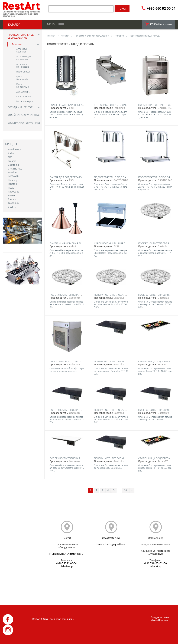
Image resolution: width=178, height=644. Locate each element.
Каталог (65, 36)
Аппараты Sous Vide (22, 50)
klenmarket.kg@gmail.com (111, 544)
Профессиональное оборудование (21, 36)
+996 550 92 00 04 (161, 8)
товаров (158, 24)
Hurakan (13, 172)
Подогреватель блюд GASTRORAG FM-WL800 (122, 177)
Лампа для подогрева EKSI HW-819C (72, 177)
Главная (51, 36)
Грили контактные (23, 85)
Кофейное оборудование (24, 115)
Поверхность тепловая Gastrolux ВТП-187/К (123, 361)
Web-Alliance (159, 620)
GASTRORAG (15, 169)
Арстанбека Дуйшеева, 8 (159, 552)
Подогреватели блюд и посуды (145, 36)
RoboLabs (14, 192)
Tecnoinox (14, 203)
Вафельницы (23, 72)
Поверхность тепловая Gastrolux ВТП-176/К (123, 458)
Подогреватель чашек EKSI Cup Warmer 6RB (78, 105)
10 (125, 490)
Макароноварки (25, 101)
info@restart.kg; (111, 538)
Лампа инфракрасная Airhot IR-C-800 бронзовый (81, 243)
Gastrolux (13, 165)
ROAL (11, 188)
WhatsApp (67, 566)
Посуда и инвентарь (21, 107)
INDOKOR (13, 176)
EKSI (11, 157)
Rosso (11, 195)
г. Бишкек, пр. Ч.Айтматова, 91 (67, 554)
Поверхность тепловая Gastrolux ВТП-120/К (78, 295)
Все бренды (15, 149)
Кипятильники (24, 96)
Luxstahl (13, 184)
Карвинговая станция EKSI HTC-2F (116, 243)
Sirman (12, 199)
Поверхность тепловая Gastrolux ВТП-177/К (78, 410)
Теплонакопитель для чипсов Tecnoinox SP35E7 (126, 105)
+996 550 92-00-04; (67, 563)
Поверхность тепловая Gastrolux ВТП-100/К (123, 295)
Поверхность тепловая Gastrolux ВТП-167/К (123, 410)
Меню (51, 24)
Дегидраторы (23, 92)
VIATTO (12, 207)
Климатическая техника (24, 123)
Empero (12, 161)
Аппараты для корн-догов (24, 58)
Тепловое (17, 44)
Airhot (11, 153)
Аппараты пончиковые (23, 65)
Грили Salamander (22, 78)
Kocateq (12, 180)
